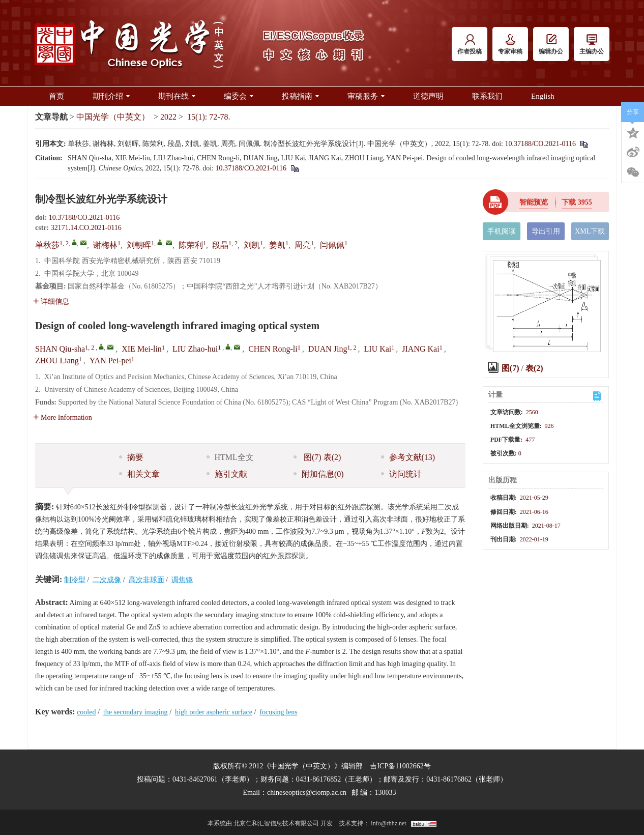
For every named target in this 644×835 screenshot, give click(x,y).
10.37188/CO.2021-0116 (540, 144)
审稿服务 (366, 96)
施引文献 (227, 474)
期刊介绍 (111, 96)
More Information (63, 417)
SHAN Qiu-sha (60, 349)
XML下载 (590, 231)
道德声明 (428, 96)
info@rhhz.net (388, 823)
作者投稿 (470, 45)
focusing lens (278, 712)
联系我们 (487, 96)
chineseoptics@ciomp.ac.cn (307, 793)
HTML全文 (230, 457)
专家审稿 (510, 45)
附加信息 (319, 474)
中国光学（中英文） (113, 117)
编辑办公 (551, 45)
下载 (577, 202)
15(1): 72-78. (209, 117)
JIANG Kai (420, 349)
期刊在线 (177, 96)
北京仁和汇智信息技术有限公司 (276, 823)
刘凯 (252, 245)
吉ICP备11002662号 (400, 766)
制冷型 (75, 580)
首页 (56, 96)
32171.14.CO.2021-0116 (86, 228)
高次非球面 (147, 580)
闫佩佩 (332, 245)
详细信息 (51, 301)
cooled (86, 712)
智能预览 (534, 202)
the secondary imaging (136, 712)
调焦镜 (182, 580)
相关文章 (139, 474)
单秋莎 (47, 245)
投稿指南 (300, 96)
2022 (168, 117)
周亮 (303, 245)
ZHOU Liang (57, 361)
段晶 (220, 245)
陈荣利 (191, 245)
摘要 (131, 457)
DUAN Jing (328, 349)
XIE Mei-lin (142, 349)
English (543, 96)
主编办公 (592, 45)
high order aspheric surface (214, 712)
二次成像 (107, 580)
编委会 (239, 96)
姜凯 (277, 245)
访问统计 (401, 474)
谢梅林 (105, 245)
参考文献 (408, 457)
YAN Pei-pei (110, 361)
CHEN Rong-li (273, 349)
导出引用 (546, 231)
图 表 (317, 457)
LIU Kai (378, 349)
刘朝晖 (139, 245)
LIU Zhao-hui (195, 349)
